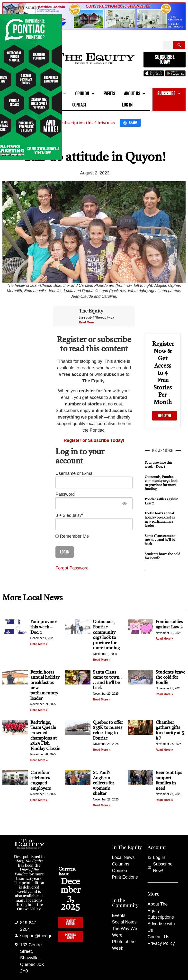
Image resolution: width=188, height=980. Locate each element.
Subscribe (169, 93)
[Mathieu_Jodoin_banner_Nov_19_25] (94, 29)
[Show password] (125, 503)
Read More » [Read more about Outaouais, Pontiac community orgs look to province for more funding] (102, 660)
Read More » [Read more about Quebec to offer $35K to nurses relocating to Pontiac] (102, 750)
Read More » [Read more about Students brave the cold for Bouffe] (164, 694)
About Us (135, 94)
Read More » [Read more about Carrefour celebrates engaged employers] (39, 800)
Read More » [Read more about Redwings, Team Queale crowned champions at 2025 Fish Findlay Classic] (39, 760)
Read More (86, 322)
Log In (127, 105)
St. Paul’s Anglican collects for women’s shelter (103, 783)
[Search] (179, 45)
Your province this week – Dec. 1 (44, 627)
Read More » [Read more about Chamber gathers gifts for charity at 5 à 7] (164, 750)
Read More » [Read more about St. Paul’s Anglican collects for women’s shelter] (102, 805)
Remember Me (72, 536)
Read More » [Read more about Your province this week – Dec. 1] (39, 644)
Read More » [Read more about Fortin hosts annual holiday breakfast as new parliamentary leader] (39, 710)
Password (65, 494)
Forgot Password (72, 568)
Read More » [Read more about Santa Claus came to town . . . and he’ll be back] (102, 700)
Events (109, 94)
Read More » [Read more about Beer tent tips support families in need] (164, 800)
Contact (79, 105)
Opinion (85, 94)
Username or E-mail (75, 474)
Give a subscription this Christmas (81, 123)
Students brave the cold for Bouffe (170, 678)
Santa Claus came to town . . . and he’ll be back (160, 540)
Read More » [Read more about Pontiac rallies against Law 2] (164, 639)
